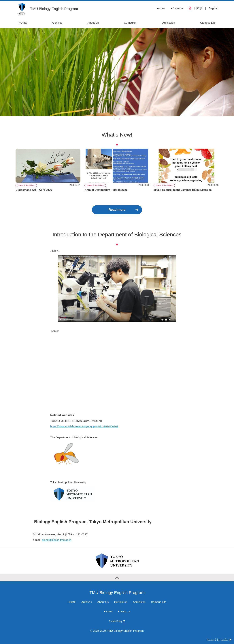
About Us (103, 602)
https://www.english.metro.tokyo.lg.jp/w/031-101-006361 (84, 426)
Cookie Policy (117, 621)
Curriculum (121, 602)
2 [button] (120, 119)
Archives (87, 602)
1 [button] (114, 119)
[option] (117, 72)
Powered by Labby (219, 640)
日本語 (198, 8)
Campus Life (159, 602)
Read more (117, 210)
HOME (72, 602)
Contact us (177, 8)
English (214, 8)
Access (161, 8)
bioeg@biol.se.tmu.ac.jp (56, 540)
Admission (139, 602)
